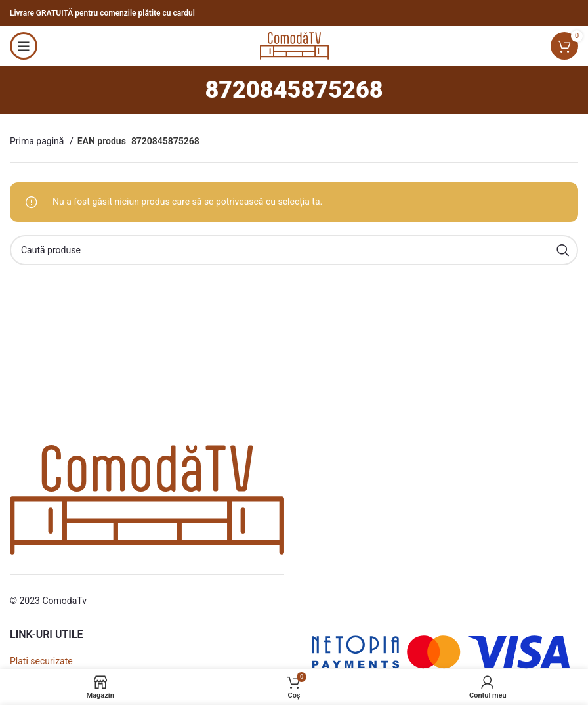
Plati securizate (41, 661)
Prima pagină (38, 141)
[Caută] (294, 250)
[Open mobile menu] (24, 46)
